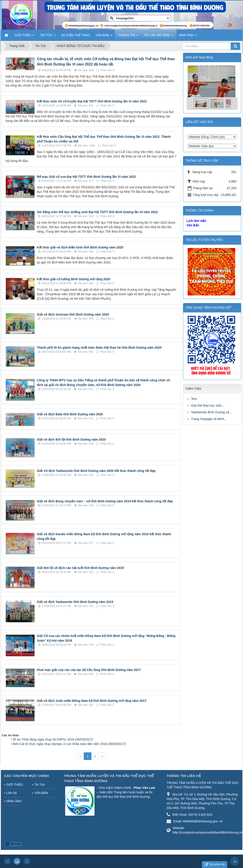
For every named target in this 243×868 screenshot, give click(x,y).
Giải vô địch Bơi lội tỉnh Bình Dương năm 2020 (71, 439)
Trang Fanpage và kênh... (209, 419)
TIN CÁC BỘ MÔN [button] (158, 36)
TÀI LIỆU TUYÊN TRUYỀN (204, 240)
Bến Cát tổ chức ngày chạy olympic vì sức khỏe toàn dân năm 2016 (70, 744)
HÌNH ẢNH (14, 801)
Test (194, 399)
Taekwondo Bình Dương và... (211, 412)
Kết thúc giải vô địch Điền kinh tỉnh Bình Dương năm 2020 (80, 247)
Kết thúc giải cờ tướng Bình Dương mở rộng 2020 (74, 279)
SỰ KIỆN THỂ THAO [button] (75, 35)
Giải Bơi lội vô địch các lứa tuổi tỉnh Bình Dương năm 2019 (81, 568)
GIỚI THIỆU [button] (25, 36)
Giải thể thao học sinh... (208, 405)
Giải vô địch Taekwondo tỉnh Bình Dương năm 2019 (75, 602)
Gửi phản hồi (215, 865)
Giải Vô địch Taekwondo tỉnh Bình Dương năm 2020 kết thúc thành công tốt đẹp (96, 471)
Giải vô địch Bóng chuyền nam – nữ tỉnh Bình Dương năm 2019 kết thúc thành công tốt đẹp (105, 501)
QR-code (13, 844)
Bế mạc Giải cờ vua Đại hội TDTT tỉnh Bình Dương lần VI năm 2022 (86, 177)
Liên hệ (12, 793)
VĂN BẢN (41, 793)
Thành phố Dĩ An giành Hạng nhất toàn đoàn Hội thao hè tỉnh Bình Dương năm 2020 (99, 348)
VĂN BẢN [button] (104, 36)
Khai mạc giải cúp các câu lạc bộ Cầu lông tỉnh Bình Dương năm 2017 (89, 670)
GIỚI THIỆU (15, 785)
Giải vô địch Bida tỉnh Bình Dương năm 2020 (70, 414)
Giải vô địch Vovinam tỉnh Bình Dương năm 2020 (73, 314)
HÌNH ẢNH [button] (188, 36)
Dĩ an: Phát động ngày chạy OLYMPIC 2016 (53, 739)
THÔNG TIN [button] (128, 36)
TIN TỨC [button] (48, 36)
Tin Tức (40, 785)
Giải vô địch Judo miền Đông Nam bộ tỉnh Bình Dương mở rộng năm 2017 (92, 701)
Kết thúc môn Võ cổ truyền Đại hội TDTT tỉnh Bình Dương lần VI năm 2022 (92, 101)
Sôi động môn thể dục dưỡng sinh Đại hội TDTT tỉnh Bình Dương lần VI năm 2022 (97, 212)
